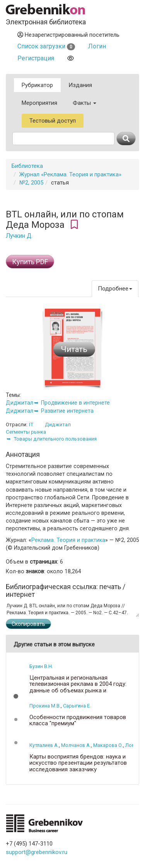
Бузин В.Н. (41, 666)
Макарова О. (108, 745)
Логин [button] (97, 46)
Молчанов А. (76, 745)
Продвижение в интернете (75, 403)
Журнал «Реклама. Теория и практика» (70, 174)
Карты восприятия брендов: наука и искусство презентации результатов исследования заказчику (78, 763)
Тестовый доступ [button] (53, 121)
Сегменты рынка (26, 432)
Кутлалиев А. (44, 745)
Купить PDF (30, 262)
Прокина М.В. (45, 706)
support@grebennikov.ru (37, 852)
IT (31, 425)
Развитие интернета (67, 411)
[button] (16, 696)
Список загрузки (46, 46)
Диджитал (20, 403)
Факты (84, 103)
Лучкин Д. (19, 236)
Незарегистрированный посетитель (68, 35)
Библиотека (27, 166)
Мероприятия (39, 103)
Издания (80, 85)
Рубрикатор (37, 85)
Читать (74, 349)
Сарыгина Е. (77, 706)
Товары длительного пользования (55, 439)
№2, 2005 (31, 183)
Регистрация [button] (36, 58)
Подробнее (115, 289)
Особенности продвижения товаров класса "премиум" (78, 720)
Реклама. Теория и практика (68, 540)
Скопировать (28, 624)
